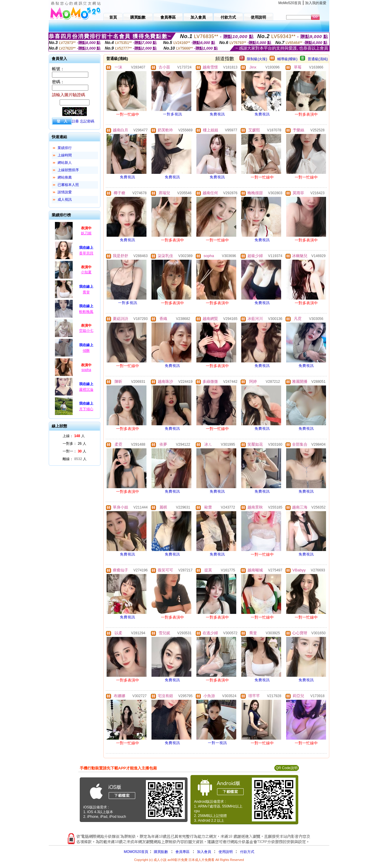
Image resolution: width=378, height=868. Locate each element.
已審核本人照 (68, 185)
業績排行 (65, 148)
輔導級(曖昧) (287, 59)
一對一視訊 (217, 743)
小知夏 (86, 272)
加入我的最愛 (316, 3)
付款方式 (247, 852)
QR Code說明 (286, 768)
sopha (86, 370)
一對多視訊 (173, 114)
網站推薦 (65, 177)
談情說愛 (65, 192)
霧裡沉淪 (86, 390)
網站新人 (65, 163)
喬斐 (86, 292)
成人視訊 (65, 200)
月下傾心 (86, 409)
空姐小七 (86, 331)
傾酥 (86, 351)
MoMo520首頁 (290, 3)
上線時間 (65, 155)
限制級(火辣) (257, 59)
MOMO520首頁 (136, 852)
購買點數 (161, 852)
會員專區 (183, 852)
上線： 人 (74, 436)
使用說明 (226, 852)
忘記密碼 (87, 121)
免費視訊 (217, 114)
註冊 (75, 121)
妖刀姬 (86, 233)
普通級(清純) (318, 59)
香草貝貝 (86, 253)
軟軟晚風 (86, 312)
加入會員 (204, 852)
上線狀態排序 (68, 170)
